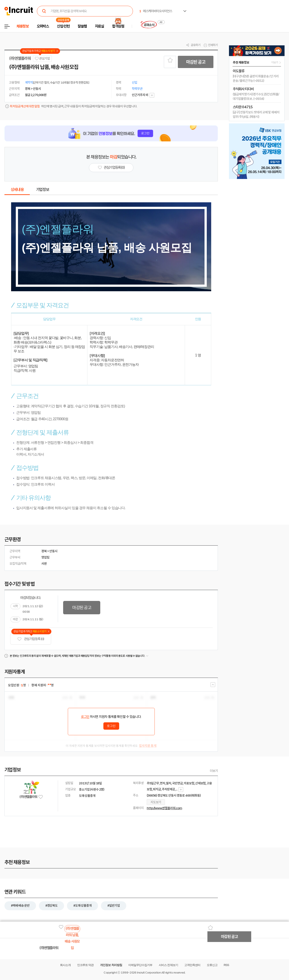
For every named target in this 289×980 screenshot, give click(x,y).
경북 (44, 551)
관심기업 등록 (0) (31, 639)
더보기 (214, 771)
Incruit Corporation (149, 973)
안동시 (53, 551)
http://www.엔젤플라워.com (164, 808)
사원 (44, 564)
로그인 (85, 717)
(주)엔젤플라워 (20, 58)
